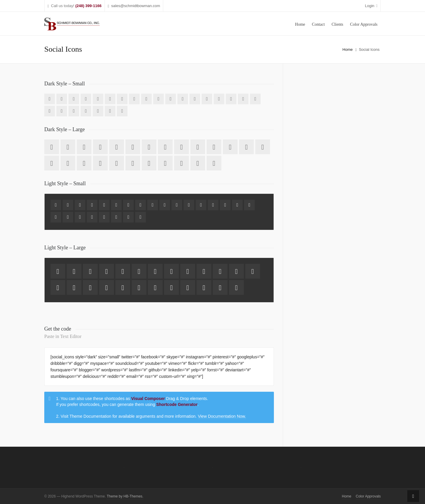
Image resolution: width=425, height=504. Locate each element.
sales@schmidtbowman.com (134, 6)
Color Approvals (368, 496)
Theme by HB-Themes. (125, 496)
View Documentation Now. (222, 416)
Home (348, 49)
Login (371, 6)
